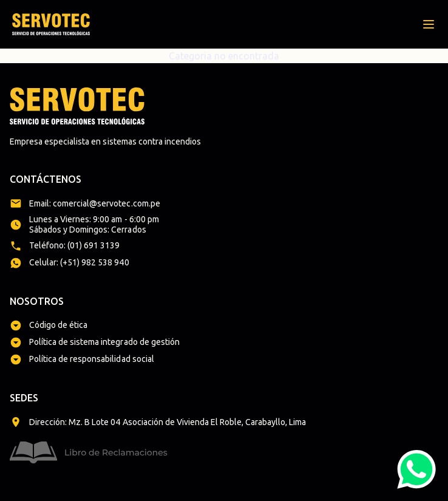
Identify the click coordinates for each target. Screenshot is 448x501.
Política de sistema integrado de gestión (104, 342)
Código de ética (58, 325)
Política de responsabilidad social (92, 359)
